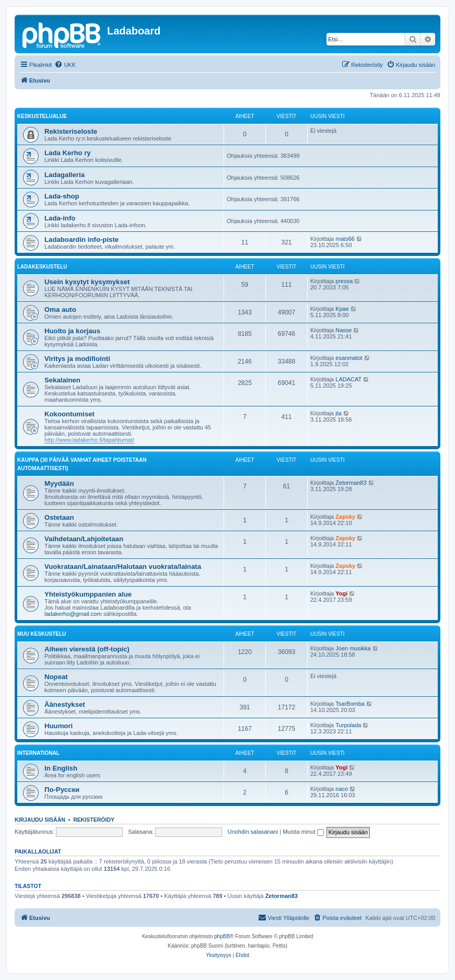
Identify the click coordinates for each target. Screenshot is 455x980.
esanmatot (349, 358)
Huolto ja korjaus (72, 331)
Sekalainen (62, 380)
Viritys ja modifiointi (77, 359)
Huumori (59, 726)
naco (342, 789)
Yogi (341, 593)
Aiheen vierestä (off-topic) (87, 649)
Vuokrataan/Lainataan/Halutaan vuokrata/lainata (123, 567)
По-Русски (62, 790)
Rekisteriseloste (71, 131)
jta (339, 413)
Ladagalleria (65, 175)
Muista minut (303, 832)
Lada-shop (62, 196)
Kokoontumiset (69, 414)
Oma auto (60, 310)
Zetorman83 (351, 483)
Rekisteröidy (94, 820)
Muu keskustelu (42, 634)
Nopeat (56, 677)
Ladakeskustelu (42, 267)
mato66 (345, 239)
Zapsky (345, 517)
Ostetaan (59, 517)
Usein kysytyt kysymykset (87, 282)
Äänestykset (65, 704)
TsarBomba (350, 704)
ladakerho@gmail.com (73, 614)
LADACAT (348, 379)
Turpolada (348, 725)
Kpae (342, 309)
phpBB (222, 936)
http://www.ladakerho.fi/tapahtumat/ (89, 440)
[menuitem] (65, 65)
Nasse (343, 330)
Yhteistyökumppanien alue (88, 594)
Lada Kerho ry (68, 153)
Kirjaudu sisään (40, 820)
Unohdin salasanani (253, 832)
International (38, 753)
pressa (344, 281)
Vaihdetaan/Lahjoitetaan (84, 539)
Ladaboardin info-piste (81, 240)
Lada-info (60, 218)
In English (61, 768)
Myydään (59, 483)
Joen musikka (353, 648)
